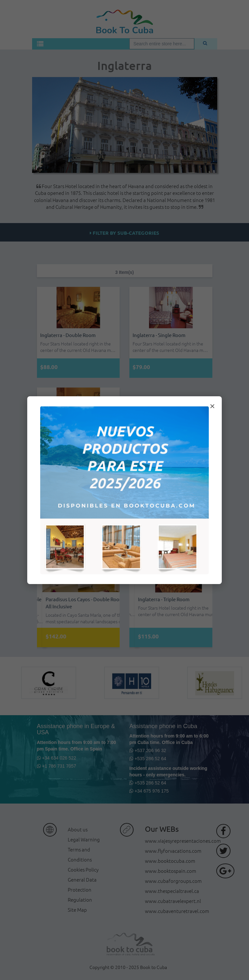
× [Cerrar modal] (212, 406)
